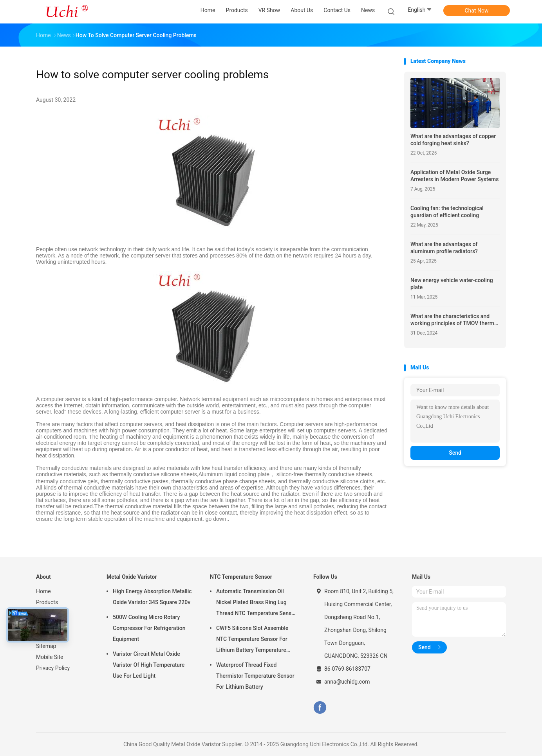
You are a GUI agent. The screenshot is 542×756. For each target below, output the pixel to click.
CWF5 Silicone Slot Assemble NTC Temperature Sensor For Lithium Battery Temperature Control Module (252, 640)
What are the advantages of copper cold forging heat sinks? (453, 140)
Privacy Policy (53, 668)
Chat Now (477, 11)
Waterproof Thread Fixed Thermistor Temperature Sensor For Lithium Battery (255, 676)
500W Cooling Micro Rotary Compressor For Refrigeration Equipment (149, 628)
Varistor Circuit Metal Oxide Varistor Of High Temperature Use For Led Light (149, 665)
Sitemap (46, 646)
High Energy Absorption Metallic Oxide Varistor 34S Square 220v (152, 597)
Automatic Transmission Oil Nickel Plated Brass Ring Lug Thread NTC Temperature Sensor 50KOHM (256, 603)
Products (47, 602)
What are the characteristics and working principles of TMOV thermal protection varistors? (454, 320)
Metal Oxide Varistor (132, 577)
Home (43, 591)
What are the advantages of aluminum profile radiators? (444, 248)
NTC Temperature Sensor (241, 577)
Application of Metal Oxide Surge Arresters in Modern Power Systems (454, 176)
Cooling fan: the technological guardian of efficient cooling (447, 212)
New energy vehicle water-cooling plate (452, 284)
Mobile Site (50, 657)
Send (455, 453)
